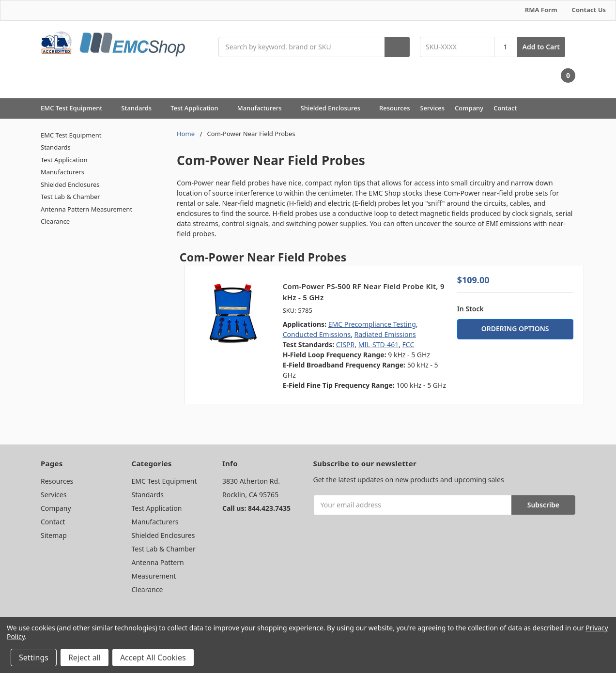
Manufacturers (264, 108)
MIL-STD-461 (379, 344)
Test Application (199, 108)
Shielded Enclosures (335, 108)
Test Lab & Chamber (70, 197)
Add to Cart (541, 47)
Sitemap (54, 535)
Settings (34, 658)
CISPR (345, 344)
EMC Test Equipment (76, 108)
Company (469, 108)
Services (432, 108)
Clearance (55, 221)
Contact (505, 108)
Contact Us (589, 10)
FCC (408, 344)
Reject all (85, 658)
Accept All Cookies (153, 658)
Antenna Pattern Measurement (86, 209)
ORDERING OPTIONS (515, 329)
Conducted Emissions (317, 334)
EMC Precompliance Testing (372, 324)
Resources (395, 108)
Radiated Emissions (385, 334)
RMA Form (541, 10)
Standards (141, 108)
